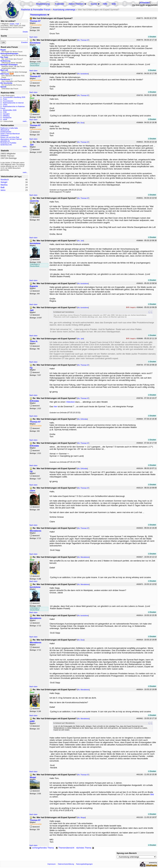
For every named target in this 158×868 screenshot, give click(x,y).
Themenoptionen (40, 15)
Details (25, 32)
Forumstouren (8, 101)
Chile (5, 112)
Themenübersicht (65, 848)
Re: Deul (81, 123)
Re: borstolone (83, 74)
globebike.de (5, 141)
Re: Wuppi (81, 817)
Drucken (152, 37)
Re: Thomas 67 (83, 40)
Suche (94, 4)
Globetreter (5, 135)
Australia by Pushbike (8, 143)
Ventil (5, 119)
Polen (5, 99)
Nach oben (33, 37)
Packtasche (7, 118)
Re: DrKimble (82, 419)
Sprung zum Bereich (127, 853)
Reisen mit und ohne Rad (10, 137)
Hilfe (105, 4)
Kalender (60, 4)
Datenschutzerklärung (66, 864)
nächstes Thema (85, 848)
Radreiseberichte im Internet (13, 103)
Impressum (52, 864)
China (5, 105)
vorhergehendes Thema (42, 848)
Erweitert (25, 42)
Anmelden (145, 3)
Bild (152, 794)
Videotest (71, 402)
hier (55, 406)
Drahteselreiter (6, 132)
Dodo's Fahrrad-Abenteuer (10, 134)
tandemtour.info (6, 145)
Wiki (114, 4)
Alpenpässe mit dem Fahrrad (11, 139)
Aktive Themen (76, 4)
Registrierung (43, 4)
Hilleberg (6, 116)
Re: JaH (81, 241)
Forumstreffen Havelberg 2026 (14, 97)
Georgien (6, 114)
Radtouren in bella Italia (9, 128)
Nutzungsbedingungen (84, 864)
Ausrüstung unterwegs (64, 10)
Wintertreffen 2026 (10, 110)
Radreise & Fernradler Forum (36, 10)
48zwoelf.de (5, 130)
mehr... (25, 121)
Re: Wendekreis (83, 557)
